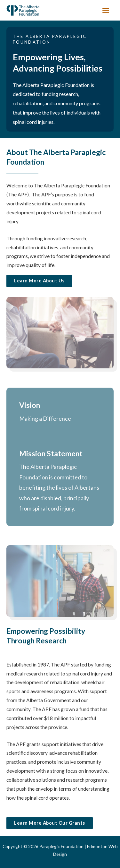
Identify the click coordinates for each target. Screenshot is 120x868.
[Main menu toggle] (106, 10)
